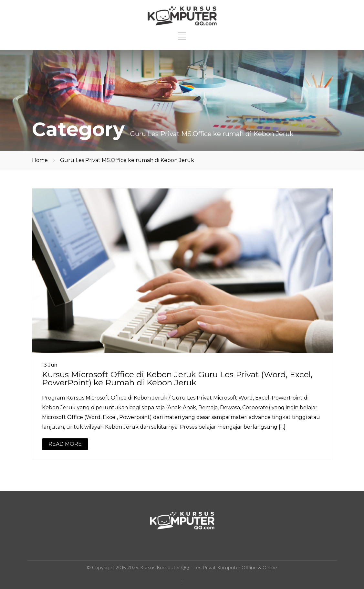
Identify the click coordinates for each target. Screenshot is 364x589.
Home (40, 160)
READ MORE (65, 444)
